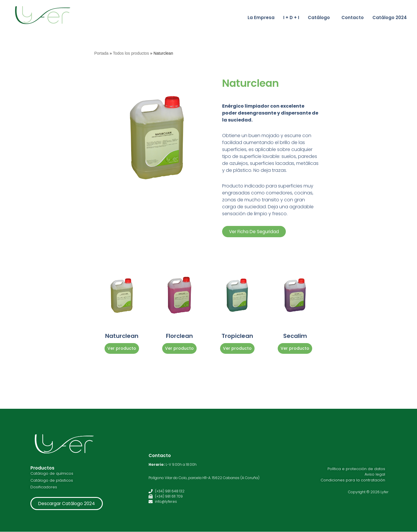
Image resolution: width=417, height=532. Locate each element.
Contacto (353, 18)
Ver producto (122, 348)
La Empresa (261, 18)
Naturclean (122, 336)
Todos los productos (131, 53)
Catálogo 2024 (390, 18)
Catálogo (319, 18)
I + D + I (291, 18)
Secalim (295, 336)
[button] (320, 18)
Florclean (179, 336)
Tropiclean (237, 336)
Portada (101, 53)
